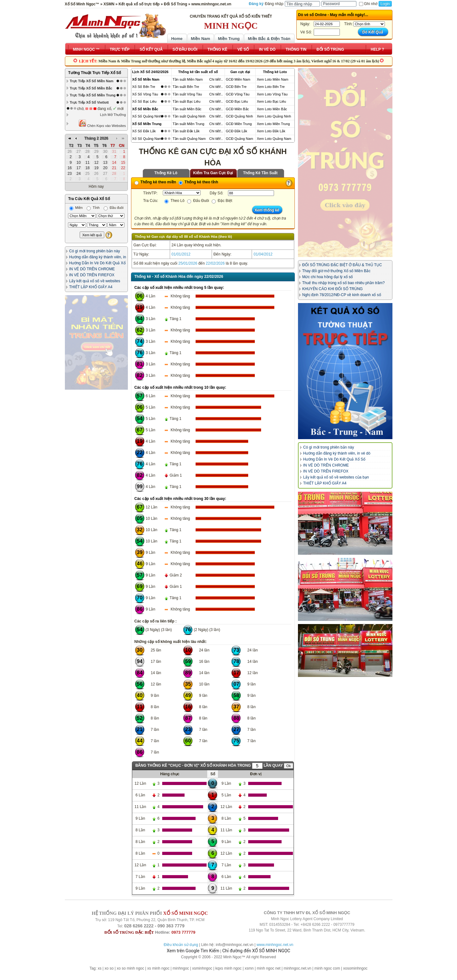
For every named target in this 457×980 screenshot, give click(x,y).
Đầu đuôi (114, 208)
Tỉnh (93, 208)
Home (177, 39)
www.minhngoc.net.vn (275, 945)
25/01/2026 (188, 263)
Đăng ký (256, 4)
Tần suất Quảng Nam (189, 139)
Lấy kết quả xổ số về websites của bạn (336, 477)
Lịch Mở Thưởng (113, 115)
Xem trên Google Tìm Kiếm (193, 951)
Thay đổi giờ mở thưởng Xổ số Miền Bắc (337, 271)
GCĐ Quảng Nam (240, 139)
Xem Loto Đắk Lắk (271, 131)
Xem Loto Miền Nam (272, 79)
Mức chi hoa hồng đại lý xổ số (328, 277)
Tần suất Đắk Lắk (186, 131)
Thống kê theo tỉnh (198, 182)
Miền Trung (229, 39)
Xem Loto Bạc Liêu (271, 101)
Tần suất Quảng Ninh (189, 116)
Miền (76, 208)
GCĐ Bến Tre (236, 87)
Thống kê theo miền (155, 182)
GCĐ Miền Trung (239, 124)
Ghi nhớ (368, 4)
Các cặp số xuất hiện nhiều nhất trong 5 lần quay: (179, 288)
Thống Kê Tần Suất (260, 173)
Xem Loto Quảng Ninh (274, 116)
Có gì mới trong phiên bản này (95, 251)
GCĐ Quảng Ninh (239, 116)
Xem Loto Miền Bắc (272, 109)
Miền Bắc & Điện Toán (269, 39)
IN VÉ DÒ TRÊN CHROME (92, 269)
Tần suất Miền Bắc (187, 109)
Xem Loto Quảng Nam (274, 139)
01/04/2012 (263, 254)
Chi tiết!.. (216, 79)
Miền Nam (200, 39)
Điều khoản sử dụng (181, 945)
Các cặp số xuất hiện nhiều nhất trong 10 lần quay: (180, 387)
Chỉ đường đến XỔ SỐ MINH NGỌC (256, 951)
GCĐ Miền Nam (238, 79)
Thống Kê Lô (166, 173)
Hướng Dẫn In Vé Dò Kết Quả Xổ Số (334, 459)
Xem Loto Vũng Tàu (272, 94)
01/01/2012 (181, 254)
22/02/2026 (215, 263)
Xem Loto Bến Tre (271, 87)
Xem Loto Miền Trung (273, 124)
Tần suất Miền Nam (188, 79)
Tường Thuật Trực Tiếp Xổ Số (95, 73)
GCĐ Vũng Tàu (238, 94)
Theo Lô (174, 201)
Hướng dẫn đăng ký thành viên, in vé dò (337, 453)
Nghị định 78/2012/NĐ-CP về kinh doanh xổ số (342, 295)
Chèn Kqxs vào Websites (102, 123)
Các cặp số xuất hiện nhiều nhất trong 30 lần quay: (180, 499)
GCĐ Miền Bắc (237, 109)
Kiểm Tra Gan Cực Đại (213, 173)
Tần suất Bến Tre (186, 87)
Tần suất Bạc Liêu (186, 101)
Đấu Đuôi (198, 201)
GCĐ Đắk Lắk (237, 131)
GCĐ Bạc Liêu (237, 101)
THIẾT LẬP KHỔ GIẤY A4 (91, 287)
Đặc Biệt (222, 201)
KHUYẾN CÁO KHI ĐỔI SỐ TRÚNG (333, 289)
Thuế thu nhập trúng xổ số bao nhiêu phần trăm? (344, 283)
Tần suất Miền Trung (189, 124)
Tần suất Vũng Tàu (187, 94)
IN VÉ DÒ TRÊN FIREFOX (92, 275)
